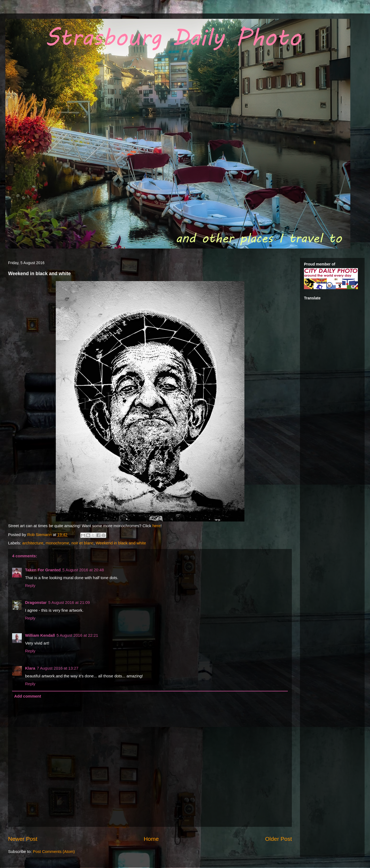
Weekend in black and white (121, 543)
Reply (30, 585)
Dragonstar (36, 602)
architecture (33, 543)
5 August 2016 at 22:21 (77, 635)
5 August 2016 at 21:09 (69, 602)
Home (151, 839)
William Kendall (40, 635)
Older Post (279, 839)
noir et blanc (82, 543)
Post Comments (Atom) (54, 851)
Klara (30, 668)
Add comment (28, 696)
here (157, 526)
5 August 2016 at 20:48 (83, 570)
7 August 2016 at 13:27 (58, 668)
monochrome (57, 543)
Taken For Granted (43, 570)
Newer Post (23, 839)
